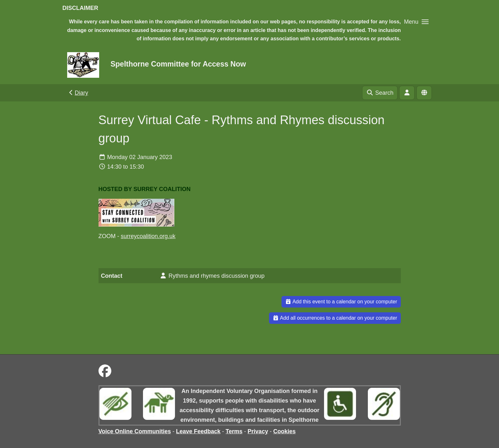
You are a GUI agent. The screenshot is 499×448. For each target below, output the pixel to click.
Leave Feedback (198, 431)
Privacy (258, 431)
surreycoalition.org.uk (148, 236)
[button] (416, 22)
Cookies (284, 431)
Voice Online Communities (135, 431)
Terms (234, 431)
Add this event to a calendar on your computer (341, 302)
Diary (78, 93)
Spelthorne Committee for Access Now (178, 64)
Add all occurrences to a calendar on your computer (335, 318)
